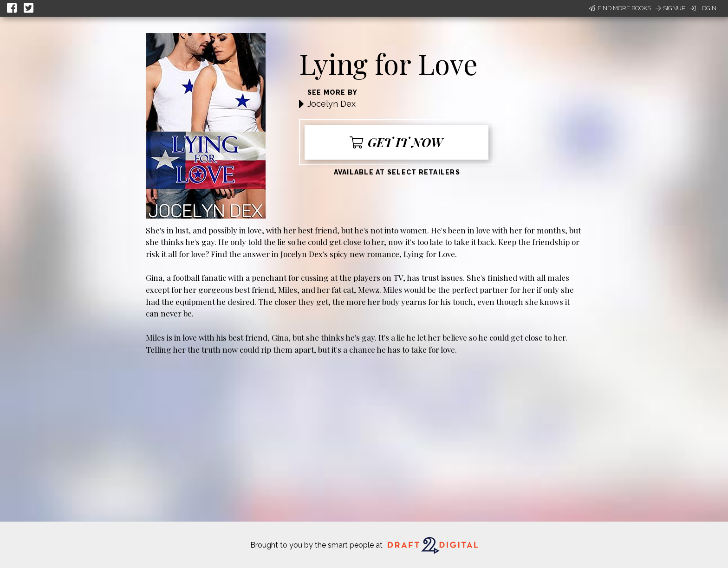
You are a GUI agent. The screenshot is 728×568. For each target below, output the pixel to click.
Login (703, 8)
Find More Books (620, 8)
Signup (670, 8)
